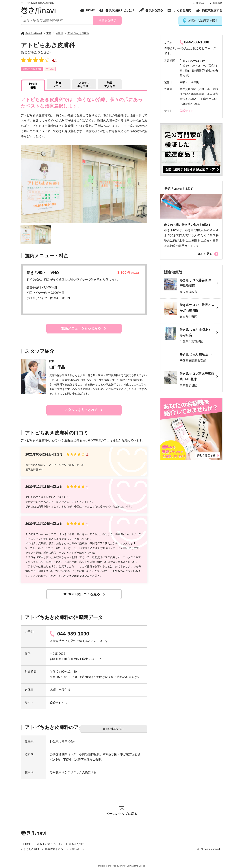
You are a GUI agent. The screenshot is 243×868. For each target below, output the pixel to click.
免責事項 (218, 3)
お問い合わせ (77, 849)
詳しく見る (205, 254)
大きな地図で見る (127, 727)
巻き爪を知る (154, 10)
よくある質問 (182, 10)
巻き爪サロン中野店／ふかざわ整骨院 (197, 308)
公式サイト (57, 702)
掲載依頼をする (212, 10)
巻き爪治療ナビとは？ (120, 10)
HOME (90, 10)
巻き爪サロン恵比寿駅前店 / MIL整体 (197, 377)
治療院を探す (107, 20)
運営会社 (201, 3)
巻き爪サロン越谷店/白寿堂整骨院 (196, 283)
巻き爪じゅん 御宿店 (194, 355)
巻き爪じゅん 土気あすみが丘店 (196, 333)
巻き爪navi (38, 10)
